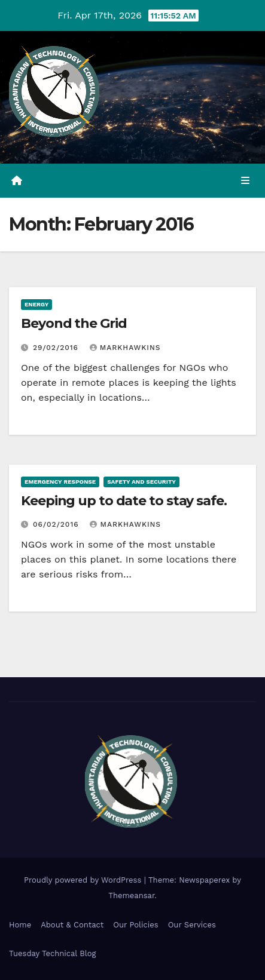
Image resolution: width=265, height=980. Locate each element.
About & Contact (72, 925)
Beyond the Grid (74, 323)
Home (20, 925)
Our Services (192, 925)
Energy (36, 304)
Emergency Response (60, 482)
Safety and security (141, 482)
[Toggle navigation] (246, 181)
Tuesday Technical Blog (53, 953)
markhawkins (125, 348)
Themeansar (131, 895)
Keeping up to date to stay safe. (124, 501)
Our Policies (135, 925)
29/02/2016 (57, 348)
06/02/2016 (57, 524)
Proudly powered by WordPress (84, 880)
